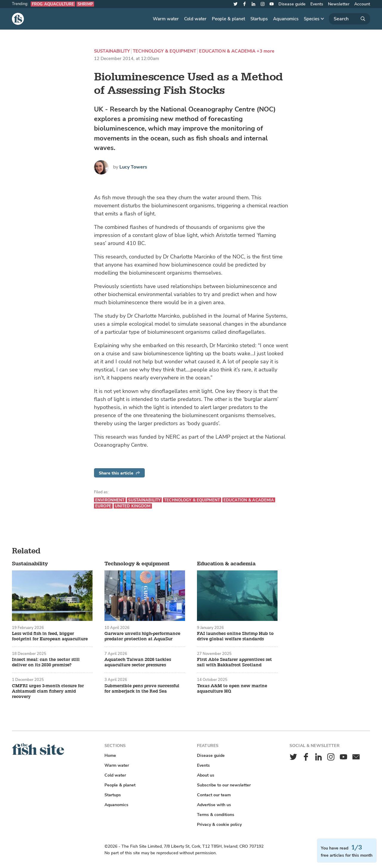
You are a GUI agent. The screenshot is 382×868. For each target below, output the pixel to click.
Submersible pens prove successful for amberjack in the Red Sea (142, 689)
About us (206, 775)
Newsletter (339, 4)
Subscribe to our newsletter (224, 785)
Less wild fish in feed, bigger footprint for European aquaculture (50, 636)
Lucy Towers (133, 167)
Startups (259, 19)
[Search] (349, 19)
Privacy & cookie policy (219, 825)
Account (362, 4)
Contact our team (214, 795)
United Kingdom (133, 506)
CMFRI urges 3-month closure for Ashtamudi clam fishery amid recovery (48, 691)
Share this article (119, 473)
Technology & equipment (164, 51)
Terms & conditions (216, 815)
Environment (110, 500)
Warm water (166, 19)
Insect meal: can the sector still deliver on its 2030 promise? (46, 662)
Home (110, 756)
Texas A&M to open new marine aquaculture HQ (232, 689)
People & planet (228, 19)
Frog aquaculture (53, 4)
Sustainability (112, 51)
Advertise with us (214, 805)
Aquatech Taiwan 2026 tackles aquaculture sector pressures (138, 662)
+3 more (265, 51)
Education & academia (227, 51)
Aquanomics (286, 19)
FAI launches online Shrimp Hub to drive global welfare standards (235, 636)
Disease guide (292, 4)
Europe (103, 506)
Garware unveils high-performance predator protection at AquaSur (142, 636)
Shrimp (85, 4)
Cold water (195, 19)
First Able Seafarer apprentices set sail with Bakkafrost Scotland (234, 662)
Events (317, 4)
